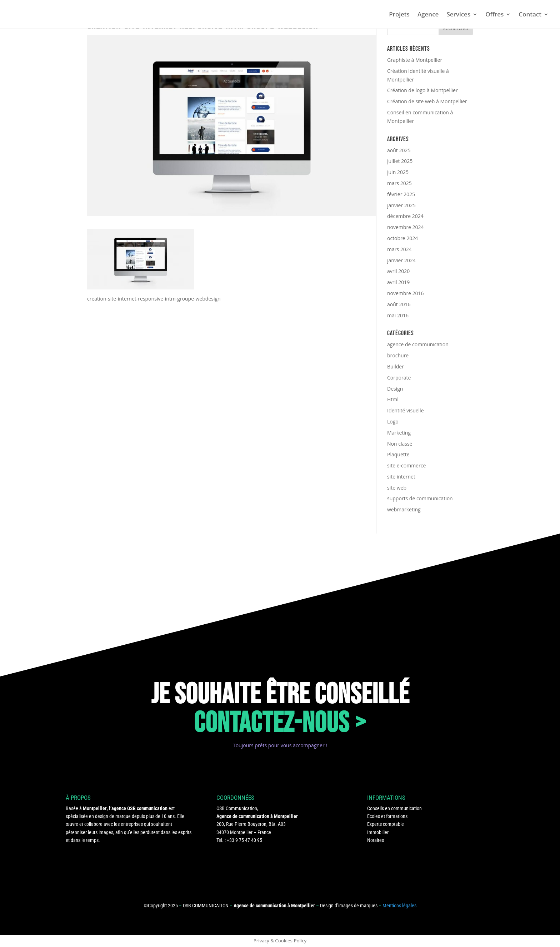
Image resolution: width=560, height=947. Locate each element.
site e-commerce (406, 465)
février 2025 (401, 194)
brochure (398, 355)
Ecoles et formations (387, 816)
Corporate (399, 378)
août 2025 (399, 150)
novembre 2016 (406, 293)
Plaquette (398, 454)
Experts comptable (386, 824)
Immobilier (378, 832)
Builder (396, 366)
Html (393, 399)
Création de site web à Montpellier (427, 101)
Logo (393, 422)
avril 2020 (398, 271)
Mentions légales (399, 906)
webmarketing (404, 509)
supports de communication (420, 498)
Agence (428, 15)
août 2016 (399, 304)
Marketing (399, 433)
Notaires (376, 840)
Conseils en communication (394, 808)
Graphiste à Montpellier (415, 60)
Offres (494, 15)
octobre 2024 (402, 238)
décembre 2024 (405, 216)
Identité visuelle (406, 410)
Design (395, 389)
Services (458, 15)
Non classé (400, 444)
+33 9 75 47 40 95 (244, 840)
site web (397, 488)
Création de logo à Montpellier (422, 90)
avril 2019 (398, 282)
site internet (401, 477)
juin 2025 (398, 172)
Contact (530, 15)
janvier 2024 (401, 260)
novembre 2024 (406, 227)
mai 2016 (398, 315)
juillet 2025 (400, 161)
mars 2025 (399, 183)
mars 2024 (399, 249)
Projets (399, 15)
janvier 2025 (401, 205)
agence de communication (418, 344)
